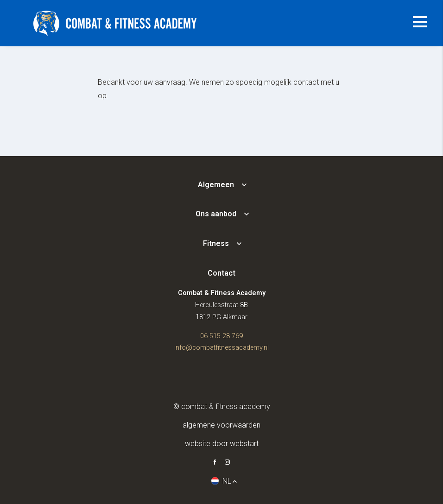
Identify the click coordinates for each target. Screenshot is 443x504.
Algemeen (216, 185)
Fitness (216, 243)
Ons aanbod (216, 214)
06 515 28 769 (221, 336)
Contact (221, 273)
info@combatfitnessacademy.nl (221, 348)
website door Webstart (222, 444)
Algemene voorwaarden (221, 425)
